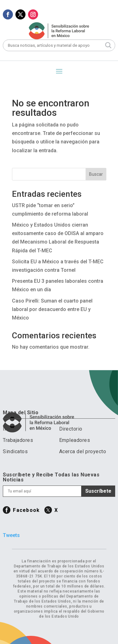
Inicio (9, 429)
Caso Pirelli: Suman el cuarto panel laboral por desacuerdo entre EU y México (52, 309)
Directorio (71, 429)
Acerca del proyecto (83, 451)
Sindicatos (15, 451)
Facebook (26, 510)
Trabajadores (18, 440)
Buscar (96, 174)
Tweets (11, 535)
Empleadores (75, 440)
